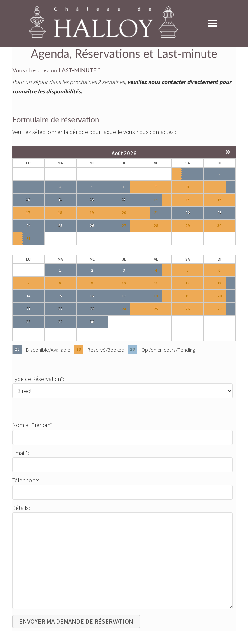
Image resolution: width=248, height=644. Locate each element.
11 (60, 200)
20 (220, 296)
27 (124, 225)
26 (92, 225)
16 (92, 296)
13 (124, 200)
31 (29, 238)
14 (156, 200)
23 (219, 213)
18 (156, 296)
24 (29, 225)
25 (60, 225)
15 (60, 296)
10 (28, 200)
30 (92, 322)
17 (124, 296)
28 (28, 322)
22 (188, 213)
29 (60, 322)
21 (156, 213)
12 (92, 200)
